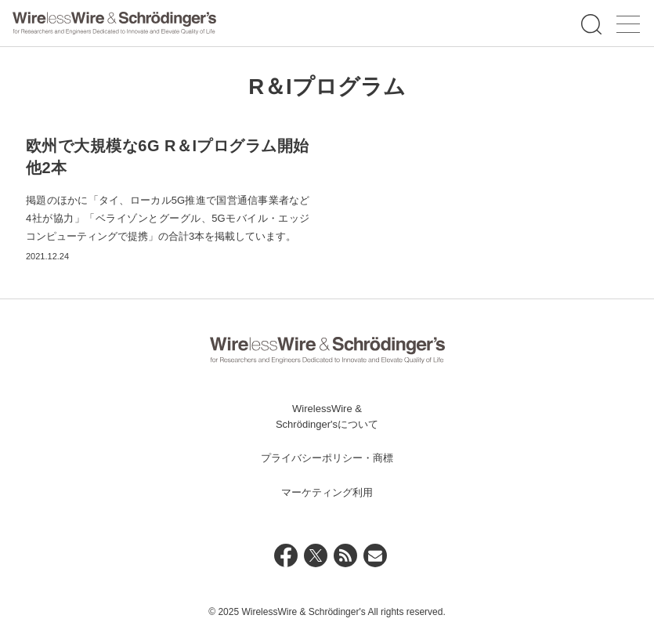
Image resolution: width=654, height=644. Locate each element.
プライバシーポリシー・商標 (327, 458)
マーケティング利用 (327, 492)
